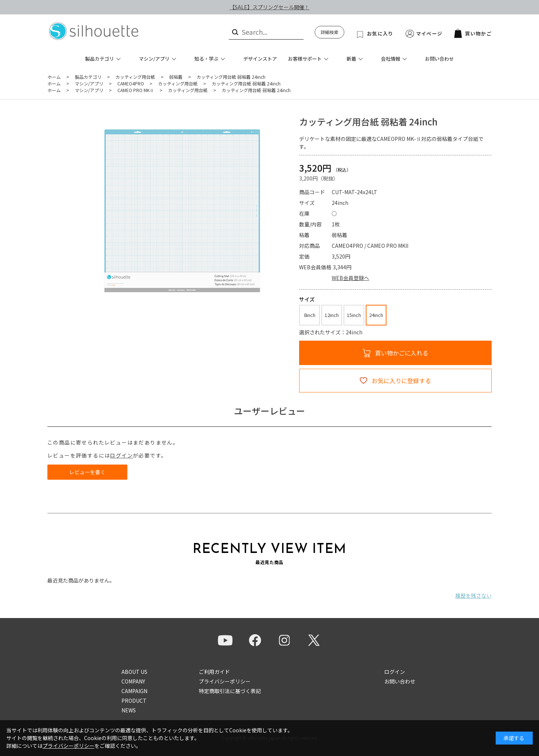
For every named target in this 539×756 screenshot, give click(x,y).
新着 (351, 59)
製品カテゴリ (100, 59)
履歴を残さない (473, 595)
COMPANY (133, 681)
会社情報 (391, 59)
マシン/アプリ (154, 59)
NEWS (129, 710)
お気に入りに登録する (401, 381)
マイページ (429, 33)
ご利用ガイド (214, 672)
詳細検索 (329, 32)
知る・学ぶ (206, 59)
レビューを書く (87, 472)
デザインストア (260, 59)
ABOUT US (134, 672)
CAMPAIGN (134, 691)
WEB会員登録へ (350, 278)
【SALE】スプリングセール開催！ (269, 7)
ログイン (121, 455)
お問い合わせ (439, 59)
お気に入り (380, 33)
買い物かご (473, 33)
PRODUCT (134, 701)
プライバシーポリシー (225, 681)
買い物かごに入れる (402, 353)
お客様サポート (305, 59)
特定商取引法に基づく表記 (230, 691)
